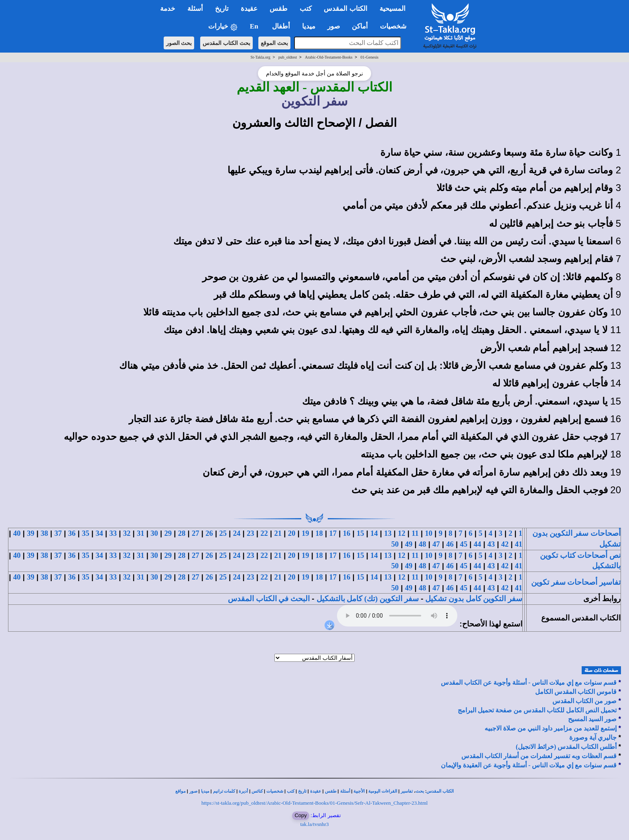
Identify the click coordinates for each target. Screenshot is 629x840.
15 (360, 533)
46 (450, 544)
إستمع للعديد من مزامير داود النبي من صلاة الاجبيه (551, 728)
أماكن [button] (360, 26)
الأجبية (359, 791)
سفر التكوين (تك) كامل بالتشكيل (368, 599)
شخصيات (275, 791)
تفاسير (407, 791)
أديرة (243, 791)
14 (374, 533)
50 (395, 544)
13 (388, 533)
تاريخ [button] (222, 9)
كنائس (257, 791)
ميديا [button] (309, 26)
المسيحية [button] (393, 9)
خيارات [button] (223, 27)
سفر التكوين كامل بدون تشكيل (474, 599)
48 (423, 544)
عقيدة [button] (249, 9)
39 (31, 533)
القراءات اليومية (383, 791)
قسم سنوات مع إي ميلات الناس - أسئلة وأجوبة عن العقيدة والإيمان (529, 765)
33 (113, 533)
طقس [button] (279, 9)
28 (182, 533)
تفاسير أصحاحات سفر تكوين (576, 582)
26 (209, 533)
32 (127, 533)
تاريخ (302, 791)
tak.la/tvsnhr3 (314, 824)
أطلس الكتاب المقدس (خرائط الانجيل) (566, 747)
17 (333, 533)
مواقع (181, 791)
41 (518, 544)
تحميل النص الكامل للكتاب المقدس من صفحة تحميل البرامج (537, 710)
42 (505, 544)
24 (237, 533)
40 (17, 533)
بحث (420, 791)
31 (141, 533)
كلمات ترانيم (224, 791)
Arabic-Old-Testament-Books (329, 57)
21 (278, 533)
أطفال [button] (281, 26)
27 (196, 533)
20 (292, 533)
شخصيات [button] (396, 26)
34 (99, 533)
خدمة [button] (168, 9)
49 (409, 544)
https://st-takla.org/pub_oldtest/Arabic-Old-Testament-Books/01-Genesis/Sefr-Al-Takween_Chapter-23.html (314, 803)
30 (154, 533)
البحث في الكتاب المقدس (269, 599)
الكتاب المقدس (440, 791)
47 (436, 544)
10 (429, 533)
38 (44, 533)
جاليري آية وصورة (593, 737)
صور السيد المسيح (592, 719)
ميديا (205, 791)
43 (491, 544)
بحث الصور (179, 43)
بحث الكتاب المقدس (226, 43)
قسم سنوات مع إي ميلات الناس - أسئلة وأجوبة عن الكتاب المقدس (529, 682)
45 (464, 544)
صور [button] (334, 26)
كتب (291, 791)
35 (86, 533)
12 (402, 533)
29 (168, 533)
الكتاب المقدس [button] (345, 9)
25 (223, 533)
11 (415, 533)
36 (72, 533)
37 (58, 533)
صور (193, 791)
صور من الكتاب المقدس (584, 701)
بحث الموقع (274, 43)
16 (347, 533)
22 (264, 533)
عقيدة (316, 791)
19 (305, 533)
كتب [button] (306, 9)
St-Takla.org (261, 57)
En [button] (255, 26)
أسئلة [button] (195, 9)
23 (251, 533)
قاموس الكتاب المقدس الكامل (576, 692)
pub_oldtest (288, 57)
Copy (300, 815)
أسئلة (345, 791)
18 (319, 533)
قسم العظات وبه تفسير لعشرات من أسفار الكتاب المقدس (539, 756)
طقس (331, 791)
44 (478, 544)
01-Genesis (369, 57)
